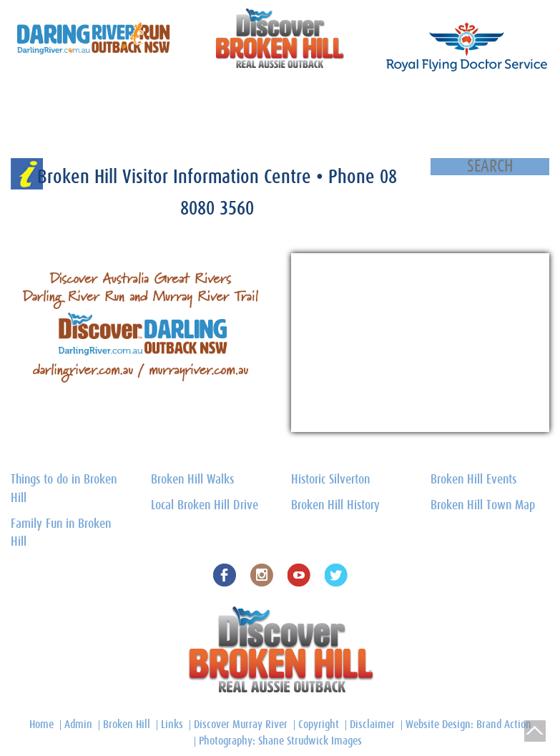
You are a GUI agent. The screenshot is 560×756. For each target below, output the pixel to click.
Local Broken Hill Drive (205, 506)
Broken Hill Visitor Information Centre (177, 177)
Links (172, 725)
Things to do (158, 98)
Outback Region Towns (498, 98)
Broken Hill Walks (192, 480)
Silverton (108, 98)
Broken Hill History (411, 98)
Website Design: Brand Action (468, 725)
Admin (78, 725)
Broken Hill (127, 725)
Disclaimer (372, 725)
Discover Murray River (241, 725)
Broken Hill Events (473, 480)
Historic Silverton (330, 480)
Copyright (319, 725)
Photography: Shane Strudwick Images (280, 741)
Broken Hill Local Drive (234, 98)
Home (17, 132)
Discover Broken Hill (43, 98)
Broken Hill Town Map (326, 98)
